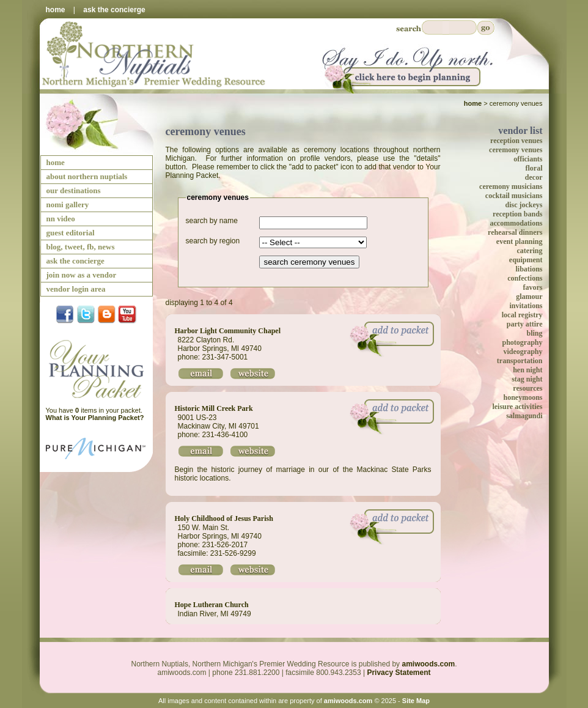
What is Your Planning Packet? (95, 418)
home (56, 10)
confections (525, 278)
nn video (61, 219)
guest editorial (71, 233)
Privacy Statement (399, 673)
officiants (528, 159)
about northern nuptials (87, 176)
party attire (525, 324)
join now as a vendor (82, 275)
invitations (526, 306)
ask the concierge (114, 10)
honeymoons (523, 397)
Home (473, 103)
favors (533, 287)
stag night (527, 379)
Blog (107, 315)
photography (522, 342)
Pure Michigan (96, 454)
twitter (86, 315)
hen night (527, 370)
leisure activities (517, 407)
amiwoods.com (428, 664)
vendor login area (76, 289)
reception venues (516, 141)
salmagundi (524, 416)
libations (529, 269)
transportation (520, 361)
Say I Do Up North (405, 68)
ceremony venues (516, 150)
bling (534, 333)
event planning (520, 242)
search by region (213, 241)
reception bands (517, 214)
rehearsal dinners (515, 232)
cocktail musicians (514, 196)
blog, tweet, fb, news (81, 247)
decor (534, 177)
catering (530, 251)
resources (527, 388)
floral (534, 168)
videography (523, 352)
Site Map (416, 701)
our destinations (74, 190)
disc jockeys (524, 205)
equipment (526, 260)
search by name (212, 221)
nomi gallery (68, 205)
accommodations (516, 223)
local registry (522, 315)
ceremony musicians (511, 186)
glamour (529, 297)
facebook (65, 315)
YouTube (127, 315)
